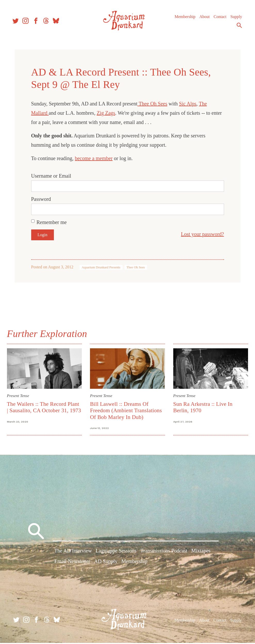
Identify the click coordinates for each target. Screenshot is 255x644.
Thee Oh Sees (152, 104)
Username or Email (51, 176)
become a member (94, 158)
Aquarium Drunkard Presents (101, 267)
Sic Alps (188, 104)
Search (238, 27)
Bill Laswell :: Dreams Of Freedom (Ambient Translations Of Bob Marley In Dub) (126, 410)
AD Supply (106, 563)
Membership (184, 18)
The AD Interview (73, 552)
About (204, 18)
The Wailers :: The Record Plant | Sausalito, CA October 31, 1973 (44, 410)
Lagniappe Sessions (116, 552)
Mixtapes (201, 552)
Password (41, 199)
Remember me (52, 222)
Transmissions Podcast (164, 552)
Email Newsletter (72, 563)
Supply (235, 18)
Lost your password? (203, 234)
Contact (219, 18)
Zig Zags (106, 113)
